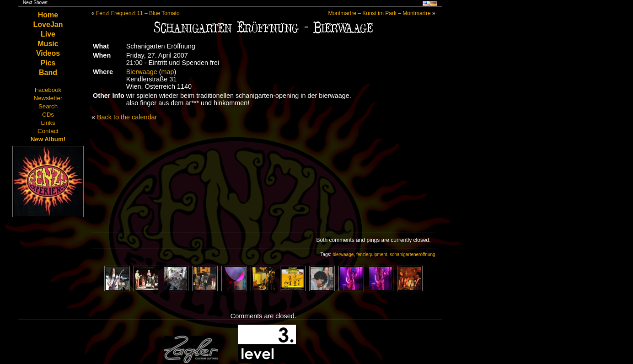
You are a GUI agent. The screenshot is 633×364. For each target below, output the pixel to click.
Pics (48, 63)
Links (48, 123)
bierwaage (343, 254)
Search (48, 106)
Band (48, 72)
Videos (48, 53)
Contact (48, 131)
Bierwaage (142, 72)
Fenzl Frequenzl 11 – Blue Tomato (138, 13)
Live (48, 34)
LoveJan (48, 24)
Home (48, 15)
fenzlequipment (372, 254)
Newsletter (48, 98)
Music (48, 44)
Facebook (48, 90)
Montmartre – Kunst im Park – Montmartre (380, 13)
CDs (48, 115)
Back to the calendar (127, 117)
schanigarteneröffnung (412, 254)
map (168, 72)
